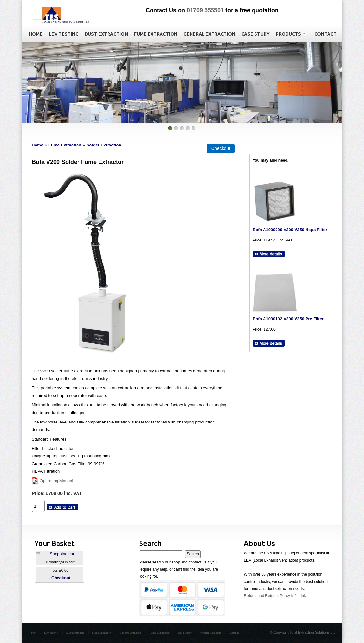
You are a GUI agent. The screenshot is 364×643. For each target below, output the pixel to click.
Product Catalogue (211, 633)
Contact (234, 633)
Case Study (185, 633)
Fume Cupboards (160, 633)
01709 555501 (205, 10)
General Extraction (130, 633)
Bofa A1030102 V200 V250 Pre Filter (288, 319)
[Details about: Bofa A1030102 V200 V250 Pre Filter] (269, 343)
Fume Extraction (65, 145)
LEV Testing (51, 633)
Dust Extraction (75, 633)
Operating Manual (56, 481)
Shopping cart (63, 554)
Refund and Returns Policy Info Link (275, 596)
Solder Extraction (104, 145)
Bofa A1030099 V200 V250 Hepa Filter (290, 230)
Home (37, 145)
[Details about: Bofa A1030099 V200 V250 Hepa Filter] (269, 254)
